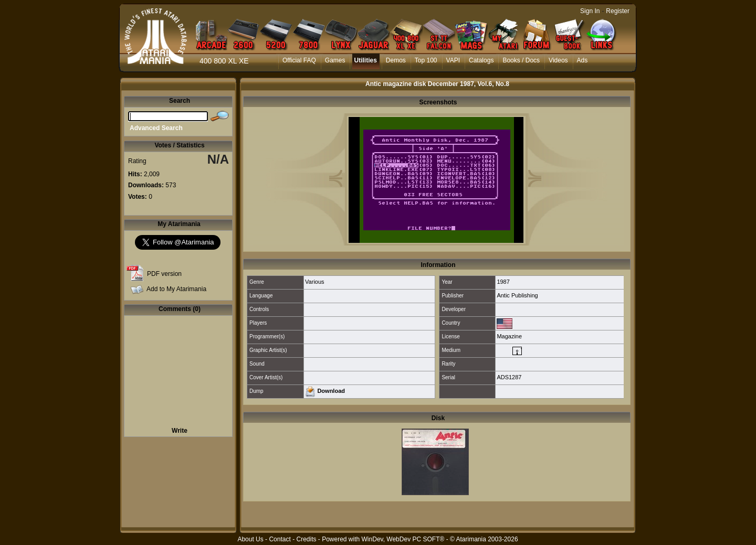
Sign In (590, 11)
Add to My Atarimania (176, 289)
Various (314, 282)
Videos (558, 60)
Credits (306, 539)
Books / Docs (521, 60)
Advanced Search (156, 128)
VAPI (453, 60)
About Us (250, 539)
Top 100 (426, 60)
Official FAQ (299, 60)
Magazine (509, 336)
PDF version (164, 274)
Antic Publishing (517, 295)
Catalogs (481, 60)
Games (335, 60)
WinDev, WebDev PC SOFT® (403, 539)
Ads (582, 60)
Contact (280, 539)
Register (618, 11)
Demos (396, 60)
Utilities (365, 60)
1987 (503, 282)
